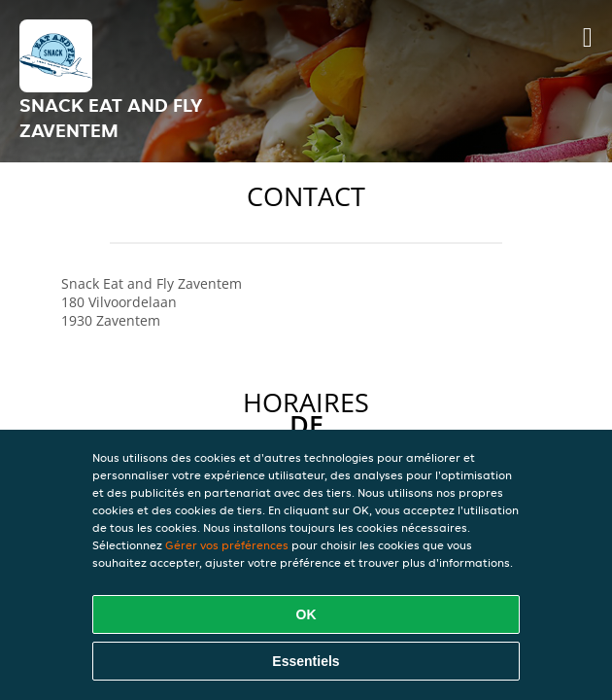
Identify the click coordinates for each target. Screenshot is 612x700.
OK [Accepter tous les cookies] (306, 614)
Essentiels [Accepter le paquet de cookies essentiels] (306, 661)
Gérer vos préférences (227, 545)
